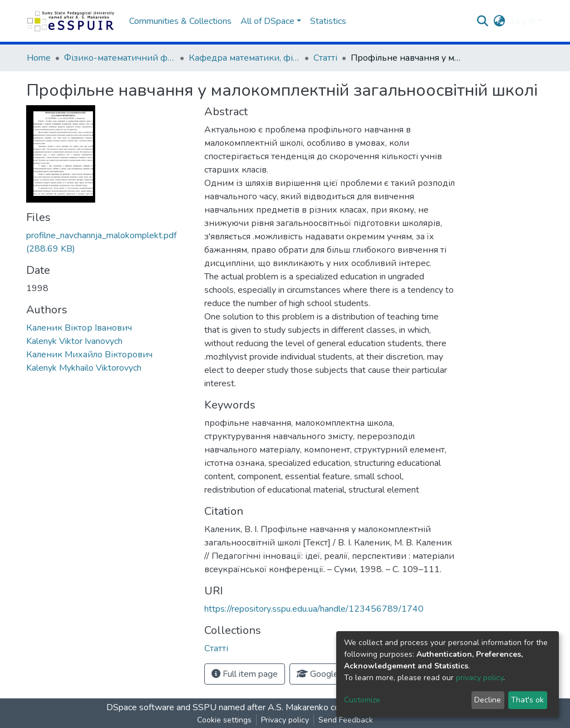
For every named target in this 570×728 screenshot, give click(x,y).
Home (39, 58)
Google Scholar (333, 674)
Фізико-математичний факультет (120, 58)
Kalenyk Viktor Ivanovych (74, 341)
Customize (362, 700)
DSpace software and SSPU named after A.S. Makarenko (217, 707)
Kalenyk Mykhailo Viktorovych (84, 368)
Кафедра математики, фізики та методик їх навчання (244, 58)
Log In (523, 21)
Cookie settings (224, 720)
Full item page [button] (245, 674)
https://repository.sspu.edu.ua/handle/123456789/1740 (314, 609)
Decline (488, 700)
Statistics (328, 21)
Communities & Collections (180, 21)
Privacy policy (285, 720)
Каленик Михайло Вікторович (89, 355)
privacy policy (480, 678)
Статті (325, 58)
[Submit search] (483, 21)
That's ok (527, 700)
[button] (500, 21)
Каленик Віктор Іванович (79, 328)
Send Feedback (346, 720)
